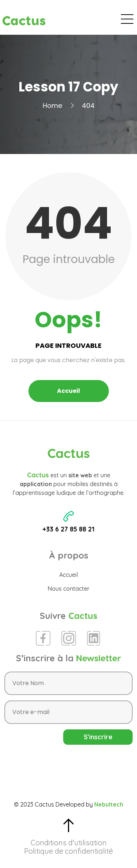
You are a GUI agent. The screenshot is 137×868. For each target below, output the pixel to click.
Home (52, 106)
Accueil (68, 391)
